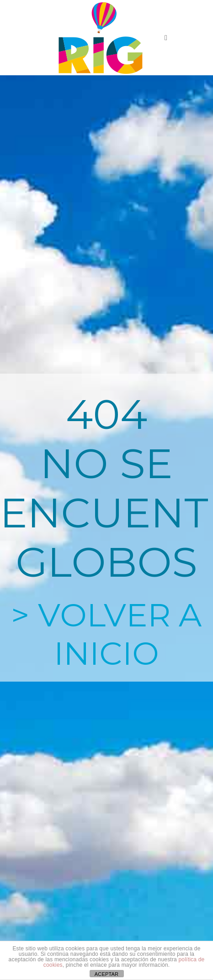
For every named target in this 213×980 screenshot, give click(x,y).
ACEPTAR (107, 974)
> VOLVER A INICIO (106, 634)
